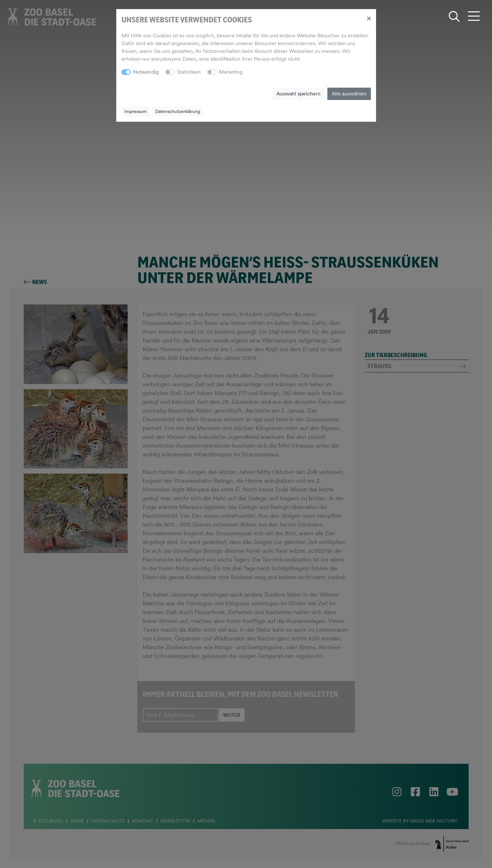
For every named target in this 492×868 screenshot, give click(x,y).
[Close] (369, 18)
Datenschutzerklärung (178, 111)
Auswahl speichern (298, 94)
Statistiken (189, 72)
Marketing (231, 72)
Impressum (136, 111)
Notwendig (146, 72)
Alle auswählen (349, 94)
